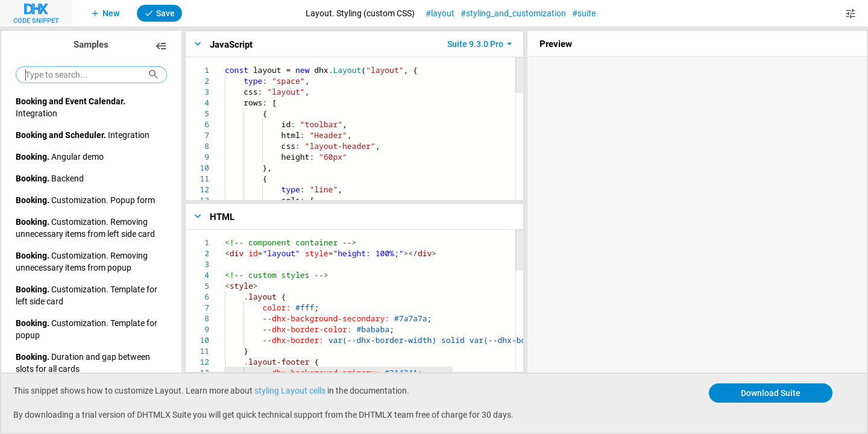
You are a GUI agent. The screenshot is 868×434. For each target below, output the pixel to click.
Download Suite (771, 393)
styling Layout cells (290, 390)
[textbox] (225, 65)
